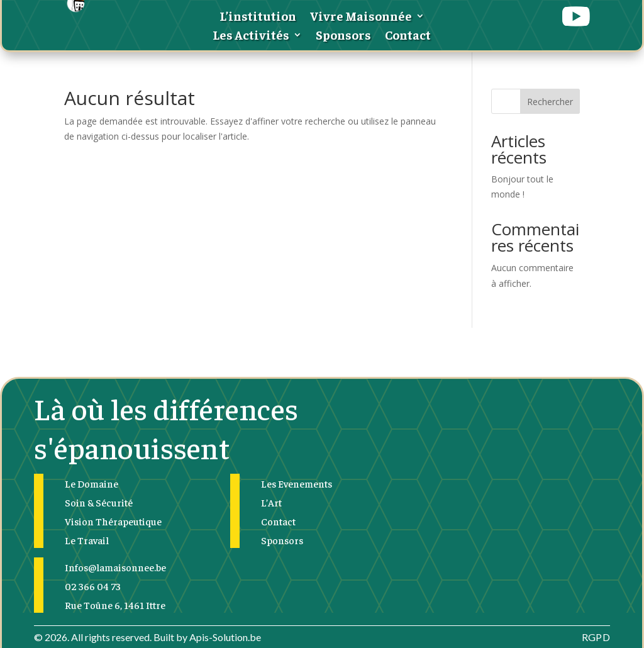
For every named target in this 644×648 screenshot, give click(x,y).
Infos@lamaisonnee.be (115, 567)
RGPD (596, 637)
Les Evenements (297, 483)
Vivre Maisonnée (361, 17)
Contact (408, 36)
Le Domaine (92, 483)
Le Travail (87, 540)
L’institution (258, 17)
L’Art (271, 502)
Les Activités (251, 36)
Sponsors (343, 36)
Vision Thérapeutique (113, 521)
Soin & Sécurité (99, 502)
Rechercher (550, 102)
